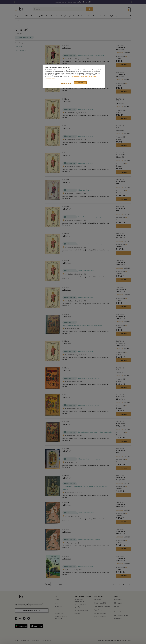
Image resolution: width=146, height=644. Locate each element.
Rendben (80, 83)
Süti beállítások (66, 83)
